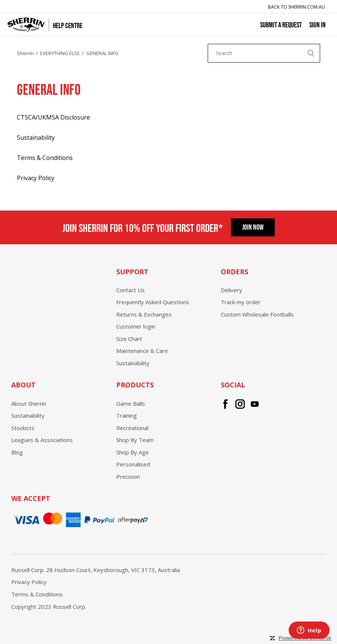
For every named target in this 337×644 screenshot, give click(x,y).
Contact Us (130, 290)
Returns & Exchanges (144, 314)
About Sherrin (29, 403)
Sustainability (36, 137)
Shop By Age (133, 452)
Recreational (132, 428)
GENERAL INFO (102, 53)
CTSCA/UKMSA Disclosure (53, 117)
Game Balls (131, 403)
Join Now (253, 227)
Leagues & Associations (42, 440)
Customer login (136, 326)
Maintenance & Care (142, 351)
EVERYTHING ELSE (60, 53)
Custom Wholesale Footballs (257, 314)
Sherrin (25, 53)
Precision (128, 477)
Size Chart (129, 339)
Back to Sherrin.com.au (297, 7)
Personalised (133, 464)
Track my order (241, 302)
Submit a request (281, 24)
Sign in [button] (318, 24)
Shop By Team (135, 440)
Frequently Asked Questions (153, 302)
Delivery (231, 290)
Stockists (23, 428)
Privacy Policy (36, 178)
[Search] (264, 53)
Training (127, 415)
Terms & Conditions (45, 158)
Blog (17, 452)
